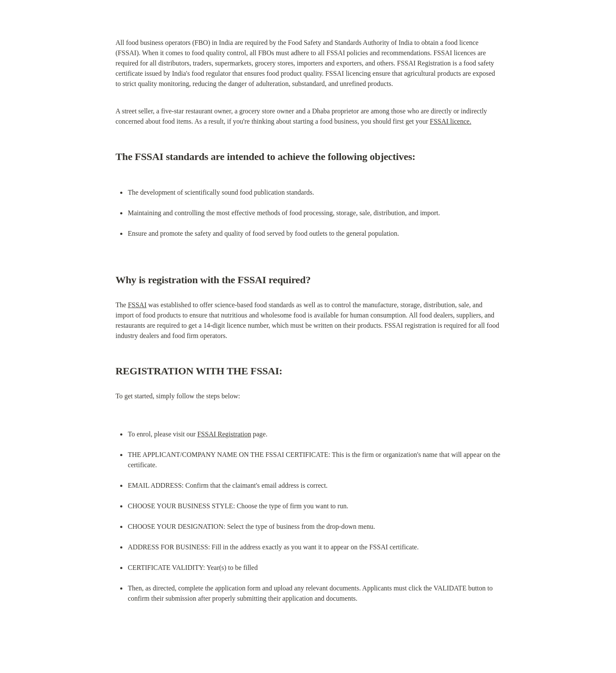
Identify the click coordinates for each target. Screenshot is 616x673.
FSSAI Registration (224, 434)
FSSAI (137, 305)
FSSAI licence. (451, 121)
